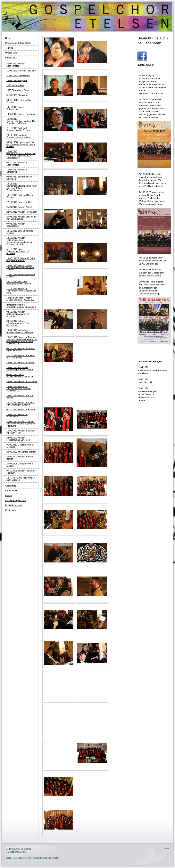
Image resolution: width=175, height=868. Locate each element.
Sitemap (27, 849)
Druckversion (14, 849)
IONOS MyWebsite (42, 858)
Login (167, 848)
